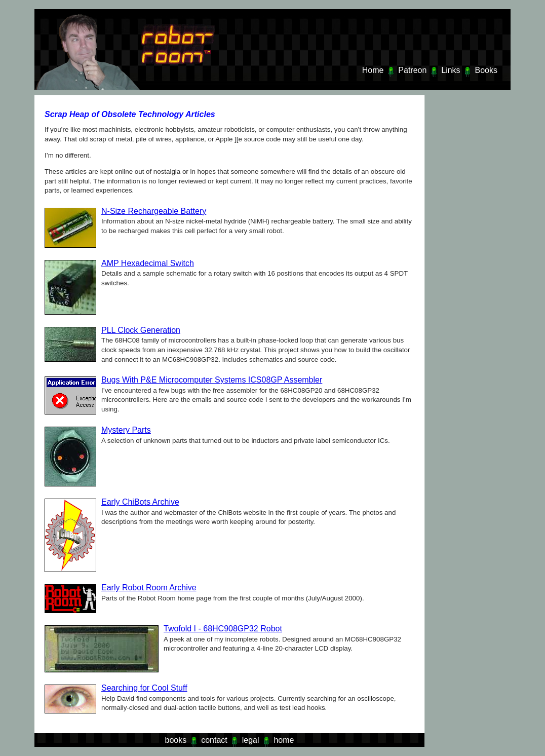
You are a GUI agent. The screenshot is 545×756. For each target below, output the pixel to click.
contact (214, 740)
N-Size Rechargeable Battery (154, 211)
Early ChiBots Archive (140, 502)
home (284, 740)
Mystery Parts (126, 430)
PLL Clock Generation (141, 330)
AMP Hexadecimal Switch (148, 263)
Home (373, 70)
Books (486, 70)
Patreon (412, 70)
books (176, 740)
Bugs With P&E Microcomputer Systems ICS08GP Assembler (212, 380)
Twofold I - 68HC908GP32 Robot (223, 629)
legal (251, 740)
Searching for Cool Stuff (144, 688)
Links (451, 70)
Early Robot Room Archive (149, 588)
